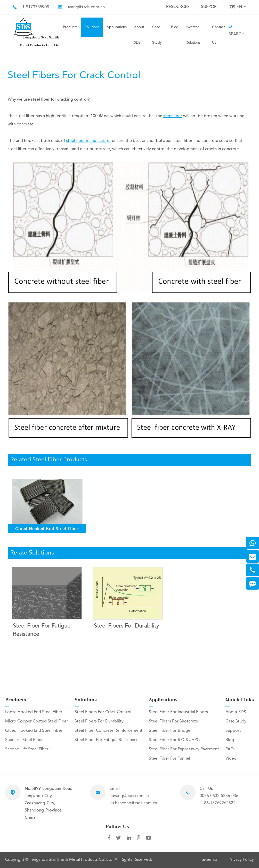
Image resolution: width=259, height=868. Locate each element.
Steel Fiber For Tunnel (169, 759)
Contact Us (218, 35)
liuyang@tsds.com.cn (85, 7)
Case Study (157, 35)
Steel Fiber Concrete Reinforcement (108, 731)
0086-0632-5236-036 (219, 796)
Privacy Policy (241, 860)
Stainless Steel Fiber (24, 740)
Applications (117, 27)
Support (210, 7)
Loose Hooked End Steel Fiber (34, 712)
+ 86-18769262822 (218, 803)
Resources (178, 7)
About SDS (139, 35)
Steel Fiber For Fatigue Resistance (42, 630)
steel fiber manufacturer (88, 141)
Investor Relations (193, 35)
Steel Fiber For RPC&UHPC (174, 740)
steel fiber (173, 116)
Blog (175, 27)
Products (70, 27)
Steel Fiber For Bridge (170, 731)
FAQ (230, 749)
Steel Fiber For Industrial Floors (178, 712)
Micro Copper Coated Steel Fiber (37, 721)
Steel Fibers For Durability (127, 626)
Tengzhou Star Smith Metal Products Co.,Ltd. (72, 860)
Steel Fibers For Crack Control (103, 712)
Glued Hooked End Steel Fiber (47, 529)
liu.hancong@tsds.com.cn (133, 803)
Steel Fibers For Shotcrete (173, 721)
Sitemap (209, 860)
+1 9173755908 (34, 7)
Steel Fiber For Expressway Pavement (184, 749)
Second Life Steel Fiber (27, 749)
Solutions (92, 27)
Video (231, 759)
